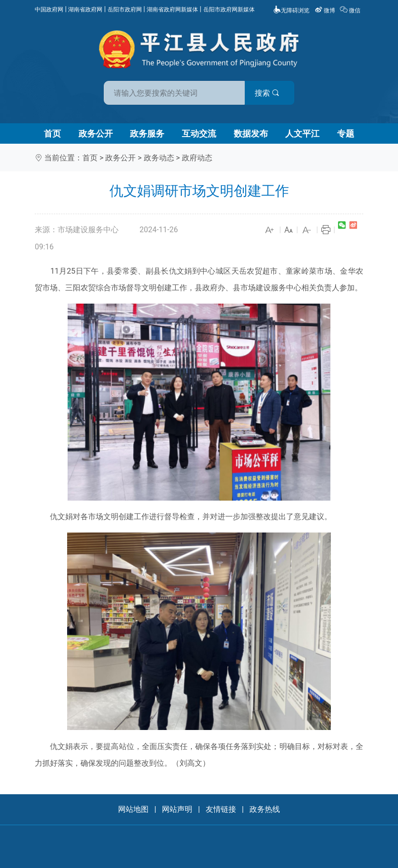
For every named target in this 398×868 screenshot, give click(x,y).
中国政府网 (49, 10)
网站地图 (133, 809)
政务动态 (159, 158)
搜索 (267, 93)
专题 (346, 133)
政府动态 (197, 158)
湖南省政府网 (85, 10)
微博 (326, 10)
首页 (52, 133)
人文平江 (302, 133)
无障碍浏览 (291, 10)
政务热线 (265, 809)
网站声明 (177, 809)
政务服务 (147, 133)
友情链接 (221, 809)
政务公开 (96, 133)
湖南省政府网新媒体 (172, 10)
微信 (351, 10)
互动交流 (199, 133)
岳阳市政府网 (125, 10)
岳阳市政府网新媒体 (229, 10)
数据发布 (251, 133)
